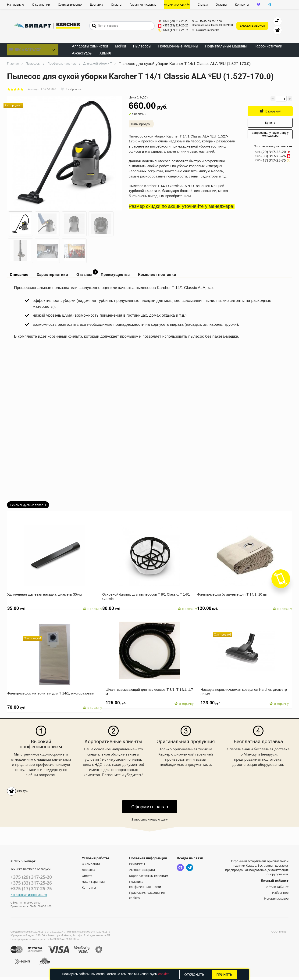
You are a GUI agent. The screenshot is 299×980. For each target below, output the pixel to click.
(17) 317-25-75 (273, 161)
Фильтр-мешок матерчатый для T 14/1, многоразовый (54, 692)
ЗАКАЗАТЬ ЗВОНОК (253, 26)
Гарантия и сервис (143, 4)
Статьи (203, 4)
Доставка (96, 4)
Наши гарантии (93, 884)
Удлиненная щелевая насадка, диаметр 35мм (48, 593)
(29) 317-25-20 (273, 152)
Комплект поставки (154, 275)
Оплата (116, 4)
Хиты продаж (141, 124)
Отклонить (194, 975)
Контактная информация (29, 898)
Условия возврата (142, 872)
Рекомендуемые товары (28, 507)
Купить (269, 123)
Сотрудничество (70, 4)
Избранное (280, 895)
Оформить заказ (150, 809)
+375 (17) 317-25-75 (31, 891)
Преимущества (113, 275)
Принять (224, 975)
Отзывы (221, 4)
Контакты (242, 4)
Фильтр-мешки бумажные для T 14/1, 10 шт (236, 593)
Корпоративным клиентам (149, 878)
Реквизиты (137, 866)
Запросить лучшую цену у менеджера (269, 134)
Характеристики (51, 275)
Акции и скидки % (177, 4)
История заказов (276, 901)
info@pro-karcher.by (205, 30)
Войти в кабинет (277, 889)
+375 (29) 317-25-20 (31, 880)
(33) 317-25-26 (273, 157)
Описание (18, 275)
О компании (41, 4)
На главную (16, 4)
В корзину (269, 111)
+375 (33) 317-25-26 (31, 886)
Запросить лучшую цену (150, 821)
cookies (164, 974)
